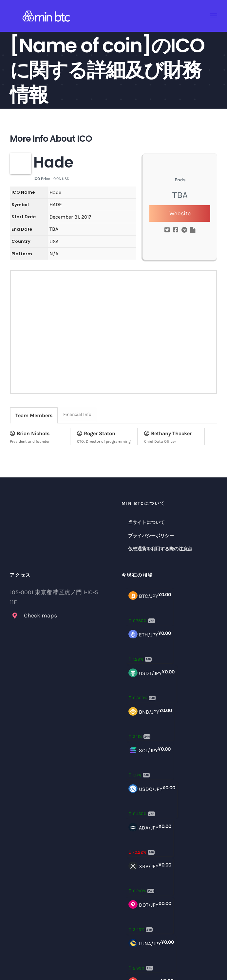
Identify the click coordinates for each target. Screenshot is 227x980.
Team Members (34, 415)
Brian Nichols (30, 433)
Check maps (40, 615)
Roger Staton (96, 433)
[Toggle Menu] (214, 16)
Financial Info (77, 414)
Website (180, 213)
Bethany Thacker (168, 433)
